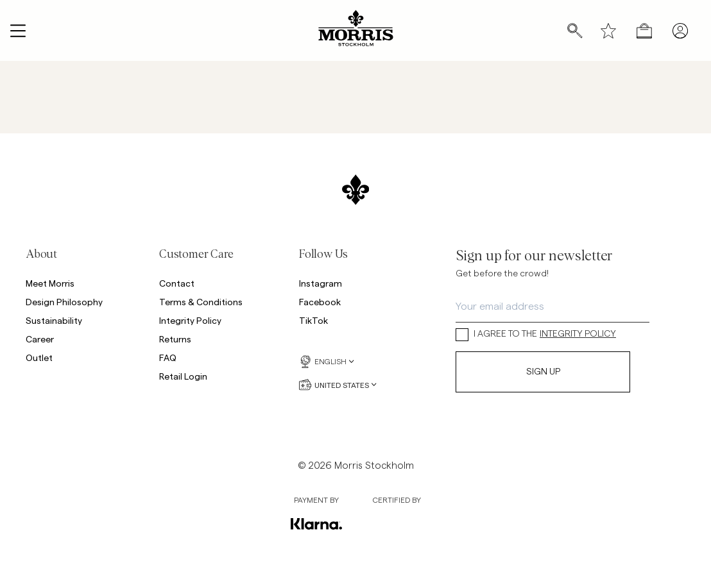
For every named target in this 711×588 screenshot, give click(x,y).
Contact (177, 283)
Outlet (39, 357)
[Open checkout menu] (644, 31)
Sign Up (543, 372)
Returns (175, 339)
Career (40, 339)
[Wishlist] (608, 31)
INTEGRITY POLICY (578, 334)
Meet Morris (50, 283)
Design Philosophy (64, 302)
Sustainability (54, 320)
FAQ (168, 357)
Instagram (321, 283)
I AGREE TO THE (536, 334)
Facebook (320, 302)
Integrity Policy (190, 320)
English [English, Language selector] (327, 362)
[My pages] (680, 31)
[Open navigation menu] (18, 31)
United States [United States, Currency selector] (338, 385)
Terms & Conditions (201, 302)
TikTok (313, 320)
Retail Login (183, 376)
